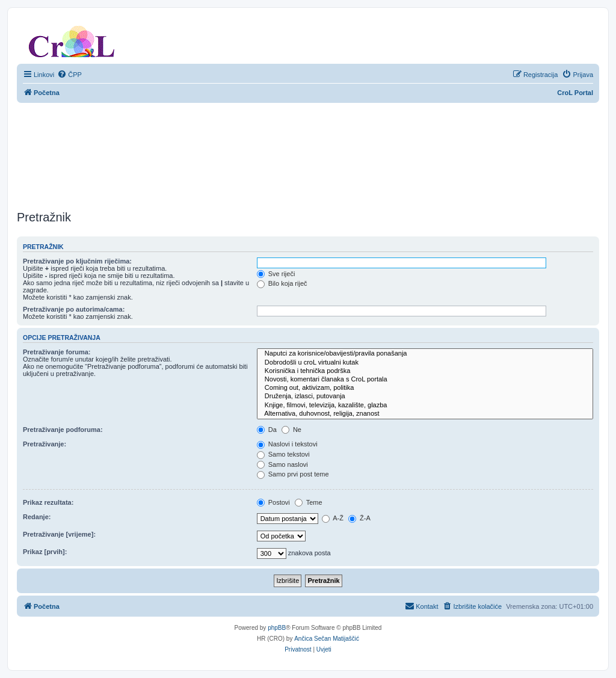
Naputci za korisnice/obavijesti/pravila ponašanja (425, 354)
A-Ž (333, 518)
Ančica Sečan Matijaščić (327, 639)
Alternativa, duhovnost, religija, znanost (425, 414)
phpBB (277, 628)
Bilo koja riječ (282, 283)
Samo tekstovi (283, 454)
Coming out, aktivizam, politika (425, 388)
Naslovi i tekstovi (287, 444)
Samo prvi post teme (293, 474)
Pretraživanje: (45, 444)
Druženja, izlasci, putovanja (425, 396)
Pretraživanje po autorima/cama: (74, 309)
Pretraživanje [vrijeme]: (59, 534)
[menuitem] (69, 75)
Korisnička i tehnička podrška (425, 371)
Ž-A (359, 518)
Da (267, 430)
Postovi (273, 502)
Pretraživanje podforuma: (63, 430)
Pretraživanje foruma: (57, 352)
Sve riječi (276, 274)
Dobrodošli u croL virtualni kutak (425, 363)
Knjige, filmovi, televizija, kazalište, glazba (425, 405)
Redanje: (37, 517)
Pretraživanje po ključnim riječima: (77, 261)
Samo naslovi (282, 464)
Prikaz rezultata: (48, 502)
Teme (309, 502)
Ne (291, 430)
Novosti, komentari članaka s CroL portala (425, 380)
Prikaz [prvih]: (45, 552)
